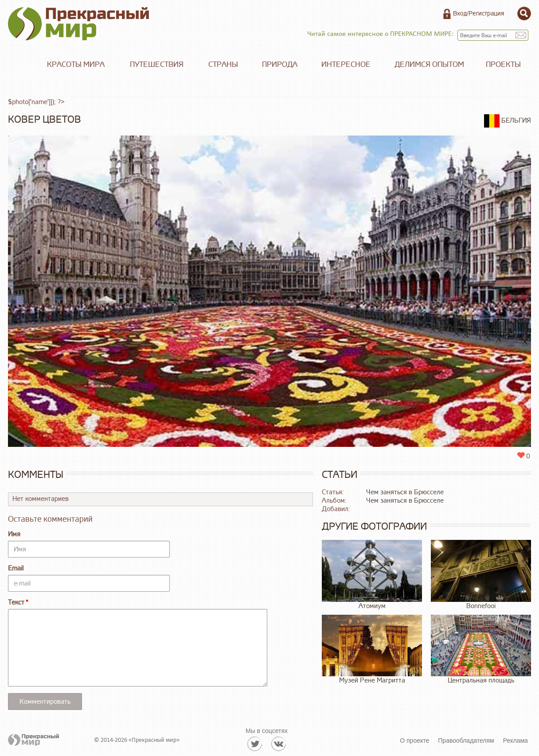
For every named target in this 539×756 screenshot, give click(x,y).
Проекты (503, 64)
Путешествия (157, 64)
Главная (21, 65)
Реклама (516, 740)
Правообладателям (466, 740)
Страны (223, 64)
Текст (16, 603)
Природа (280, 64)
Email (16, 568)
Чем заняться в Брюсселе (405, 492)
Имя (14, 534)
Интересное (346, 64)
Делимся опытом (429, 64)
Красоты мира (76, 64)
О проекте (414, 740)
